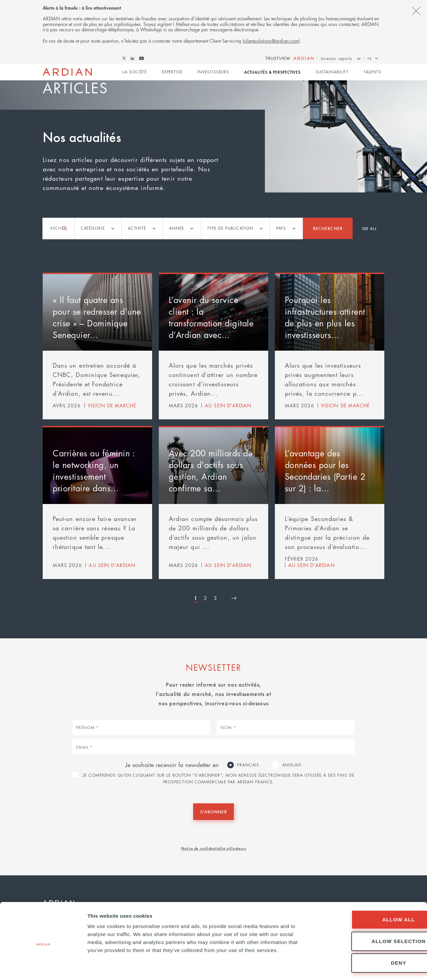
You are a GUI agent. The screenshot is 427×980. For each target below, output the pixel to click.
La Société (135, 72)
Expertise (172, 72)
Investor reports (337, 58)
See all (369, 228)
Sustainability (332, 72)
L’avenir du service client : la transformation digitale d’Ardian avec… (211, 317)
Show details (350, 967)
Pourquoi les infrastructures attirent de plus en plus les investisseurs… (325, 317)
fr (370, 58)
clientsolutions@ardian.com (271, 41)
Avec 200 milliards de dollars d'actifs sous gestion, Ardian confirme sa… (211, 470)
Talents (372, 72)
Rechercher (328, 228)
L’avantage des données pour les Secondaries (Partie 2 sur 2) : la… (325, 470)
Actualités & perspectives (273, 72)
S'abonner (213, 811)
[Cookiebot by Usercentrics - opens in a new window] (43, 967)
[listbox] (98, 228)
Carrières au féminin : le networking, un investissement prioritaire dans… (94, 470)
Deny (371, 936)
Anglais (292, 764)
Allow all (371, 893)
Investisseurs (213, 72)
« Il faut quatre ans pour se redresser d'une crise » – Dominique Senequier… (97, 317)
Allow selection (371, 914)
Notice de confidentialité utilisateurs (214, 848)
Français (248, 764)
